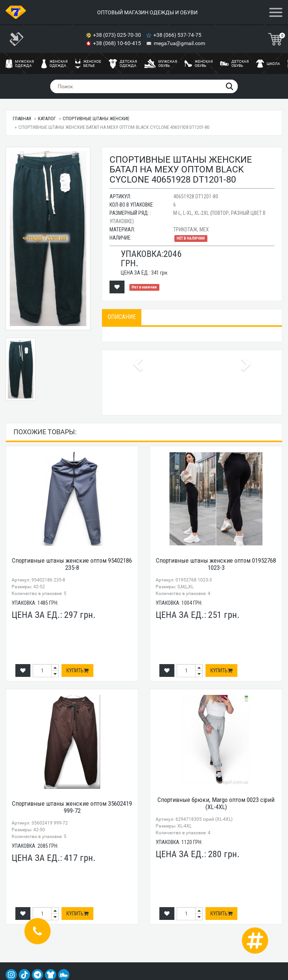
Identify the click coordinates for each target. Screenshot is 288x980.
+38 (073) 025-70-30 (118, 35)
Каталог (47, 119)
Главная (22, 119)
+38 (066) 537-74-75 (178, 35)
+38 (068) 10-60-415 (118, 43)
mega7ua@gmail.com (179, 43)
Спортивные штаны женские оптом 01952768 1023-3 (216, 564)
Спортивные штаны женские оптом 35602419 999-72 (72, 807)
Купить (77, 670)
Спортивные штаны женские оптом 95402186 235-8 (72, 564)
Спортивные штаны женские (96, 119)
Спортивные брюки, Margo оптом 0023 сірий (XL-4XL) (216, 803)
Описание (122, 317)
